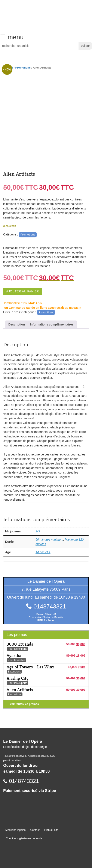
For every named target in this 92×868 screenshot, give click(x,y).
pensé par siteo (12, 760)
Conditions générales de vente (24, 838)
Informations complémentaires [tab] (52, 324)
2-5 (38, 531)
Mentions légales (16, 830)
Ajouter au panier (23, 291)
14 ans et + (43, 552)
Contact (35, 830)
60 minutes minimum (49, 539)
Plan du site (51, 830)
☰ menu (12, 37)
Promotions (23, 68)
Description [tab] (17, 324)
